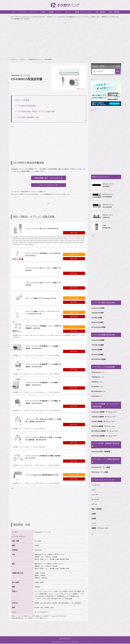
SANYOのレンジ (97, 396)
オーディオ (34, 12)
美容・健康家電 (100, 12)
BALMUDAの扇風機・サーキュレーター (104, 436)
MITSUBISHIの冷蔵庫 (99, 327)
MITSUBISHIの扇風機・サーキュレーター (105, 431)
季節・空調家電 (114, 12)
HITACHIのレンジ (97, 387)
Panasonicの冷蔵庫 (98, 308)
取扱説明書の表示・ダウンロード (47, 178)
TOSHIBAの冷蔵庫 (98, 313)
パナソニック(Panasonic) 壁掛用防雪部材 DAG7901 (42, 475)
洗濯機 (51, 12)
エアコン (68, 12)
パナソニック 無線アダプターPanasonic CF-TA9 (41, 299)
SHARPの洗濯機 (97, 350)
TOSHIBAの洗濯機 (98, 345)
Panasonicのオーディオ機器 (101, 467)
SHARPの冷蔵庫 (97, 318)
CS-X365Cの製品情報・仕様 (28, 117)
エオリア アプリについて (48, 185)
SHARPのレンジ (97, 382)
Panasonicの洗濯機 (98, 340)
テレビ (13, 12)
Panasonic (83, 89)
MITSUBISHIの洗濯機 (99, 359)
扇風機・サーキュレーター (83, 12)
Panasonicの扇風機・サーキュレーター (104, 412)
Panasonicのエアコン (35, 59)
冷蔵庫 (43, 12)
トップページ (13, 59)
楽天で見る (74, 233)
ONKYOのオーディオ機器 (100, 472)
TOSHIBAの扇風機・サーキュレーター (104, 417)
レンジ (59, 12)
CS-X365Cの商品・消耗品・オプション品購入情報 (36, 112)
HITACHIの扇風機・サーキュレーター (104, 426)
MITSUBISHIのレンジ (99, 391)
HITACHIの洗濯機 (97, 355)
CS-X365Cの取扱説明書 (27, 106)
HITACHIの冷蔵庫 (97, 322)
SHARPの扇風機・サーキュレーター (103, 421)
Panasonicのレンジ (98, 372)
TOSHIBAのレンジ (98, 377)
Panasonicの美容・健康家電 (101, 452)
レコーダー (23, 12)
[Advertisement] (65, 38)
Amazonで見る (74, 255)
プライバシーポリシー (65, 639)
